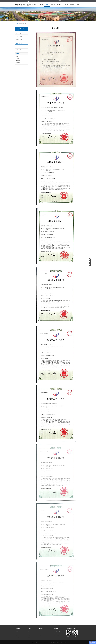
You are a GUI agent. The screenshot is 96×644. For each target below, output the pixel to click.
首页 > (18, 24)
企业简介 (18, 637)
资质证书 (20, 37)
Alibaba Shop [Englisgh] (56, 631)
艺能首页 (41, 5)
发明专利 (20, 43)
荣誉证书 (20, 40)
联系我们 (78, 5)
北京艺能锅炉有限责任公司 (56, 635)
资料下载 (41, 631)
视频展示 (20, 50)
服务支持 (72, 5)
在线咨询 (31, 1)
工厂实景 (20, 46)
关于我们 (47, 5)
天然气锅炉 (30, 631)
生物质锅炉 (30, 633)
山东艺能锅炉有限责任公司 (56, 633)
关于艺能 (20, 33)
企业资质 (18, 59)
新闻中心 (53, 5)
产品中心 (59, 5)
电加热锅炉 (30, 635)
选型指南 (18, 63)
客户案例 (66, 5)
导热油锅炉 (30, 637)
